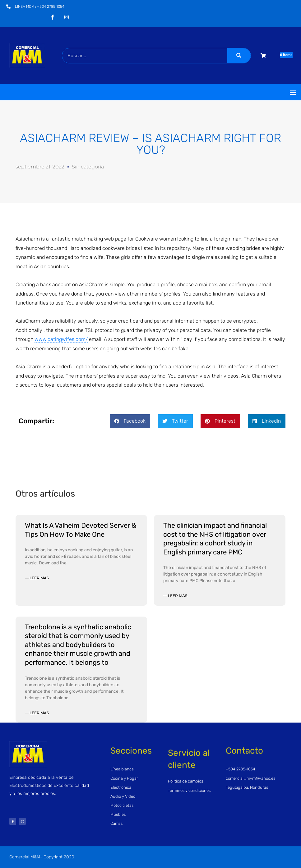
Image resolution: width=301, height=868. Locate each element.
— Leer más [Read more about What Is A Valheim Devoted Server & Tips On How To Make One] (37, 578)
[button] (293, 92)
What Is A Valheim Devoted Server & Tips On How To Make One (81, 530)
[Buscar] (239, 56)
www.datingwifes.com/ (61, 339)
